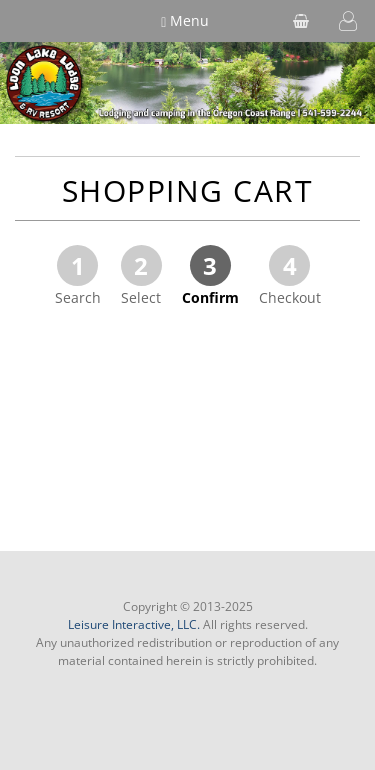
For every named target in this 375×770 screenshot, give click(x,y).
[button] (348, 21)
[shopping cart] (301, 21)
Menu (185, 20)
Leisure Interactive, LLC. (134, 624)
